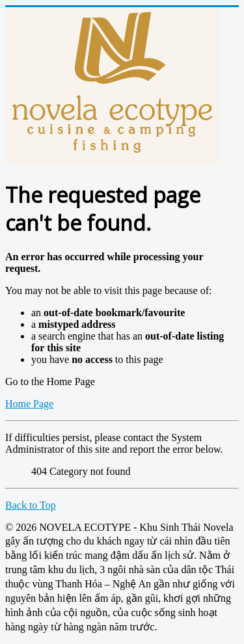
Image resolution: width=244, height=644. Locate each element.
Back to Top (31, 505)
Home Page (29, 404)
